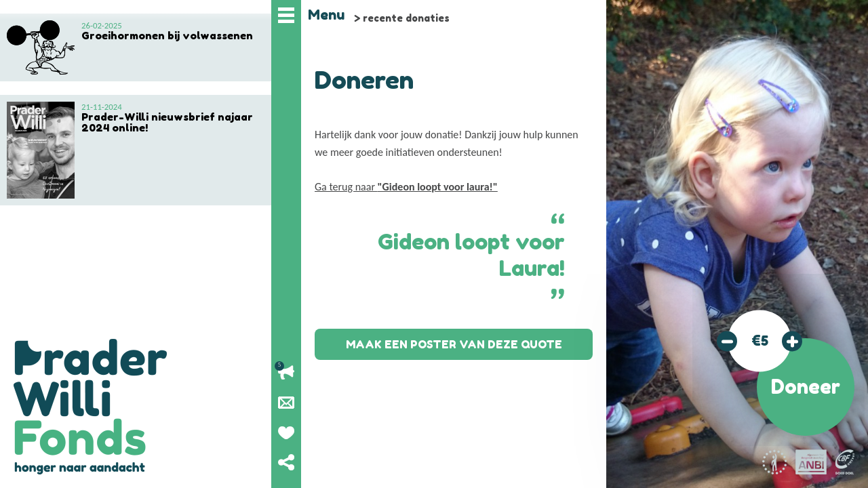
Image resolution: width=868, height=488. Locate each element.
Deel (286, 462)
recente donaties (406, 18)
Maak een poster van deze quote (454, 344)
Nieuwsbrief (286, 403)
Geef (286, 432)
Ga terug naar (406, 187)
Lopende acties (286, 373)
